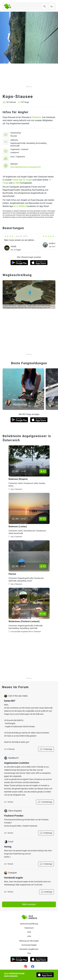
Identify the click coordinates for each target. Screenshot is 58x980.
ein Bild (16, 183)
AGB (29, 932)
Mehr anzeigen (29, 904)
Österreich (36, 117)
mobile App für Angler (22, 180)
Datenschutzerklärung (29, 924)
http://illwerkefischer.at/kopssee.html (25, 167)
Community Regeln (29, 945)
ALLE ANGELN (20, 206)
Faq (29, 953)
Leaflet (5, 305)
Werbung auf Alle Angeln (29, 941)
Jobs (29, 936)
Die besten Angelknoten (29, 949)
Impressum (29, 928)
